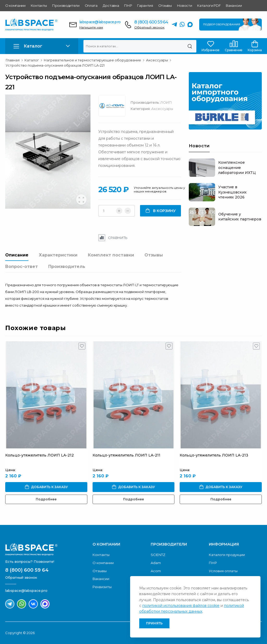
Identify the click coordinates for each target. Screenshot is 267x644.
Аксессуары (162, 109)
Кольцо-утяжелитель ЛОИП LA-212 (40, 455)
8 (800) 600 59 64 (151, 22)
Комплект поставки (111, 255)
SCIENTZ (158, 555)
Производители (66, 5)
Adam (156, 563)
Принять (154, 623)
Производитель (67, 267)
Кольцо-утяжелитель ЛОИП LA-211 (126, 455)
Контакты (39, 5)
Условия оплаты (223, 571)
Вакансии (234, 5)
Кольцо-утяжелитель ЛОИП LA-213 (214, 455)
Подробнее (46, 499)
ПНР (128, 5)
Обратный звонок (149, 27)
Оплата (91, 5)
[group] (48, 152)
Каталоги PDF (209, 5)
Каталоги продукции (227, 555)
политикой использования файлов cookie (181, 606)
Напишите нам (91, 27)
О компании (15, 5)
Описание (17, 255)
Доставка (111, 5)
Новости (185, 5)
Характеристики (58, 255)
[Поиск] (190, 46)
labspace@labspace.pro (100, 22)
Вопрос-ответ (22, 267)
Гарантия (145, 5)
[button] (42, 46)
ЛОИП (166, 102)
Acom (156, 571)
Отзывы (165, 5)
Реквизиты (102, 587)
